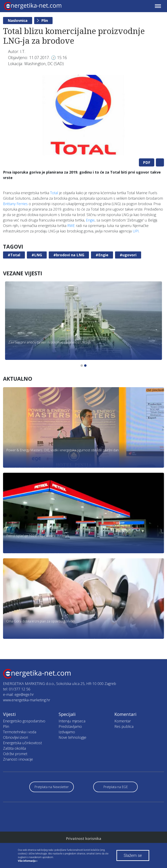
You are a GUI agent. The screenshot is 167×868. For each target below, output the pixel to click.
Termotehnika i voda (20, 732)
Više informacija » (28, 861)
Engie (90, 220)
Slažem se (133, 855)
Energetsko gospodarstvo (24, 721)
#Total (14, 255)
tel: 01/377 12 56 (17, 689)
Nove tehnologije (72, 737)
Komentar (123, 721)
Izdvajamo (67, 732)
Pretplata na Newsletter (52, 787)
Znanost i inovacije (18, 759)
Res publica (124, 726)
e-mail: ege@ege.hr (18, 694)
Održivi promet (15, 754)
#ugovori (128, 255)
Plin (45, 20)
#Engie (102, 255)
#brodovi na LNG (69, 255)
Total (54, 193)
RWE (71, 226)
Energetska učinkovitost (22, 743)
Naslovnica (18, 20)
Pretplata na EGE (116, 787)
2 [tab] (85, 366)
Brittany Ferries (15, 204)
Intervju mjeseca (72, 721)
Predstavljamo (70, 726)
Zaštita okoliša (14, 748)
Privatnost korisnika (84, 838)
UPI (136, 231)
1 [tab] (82, 366)
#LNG (37, 255)
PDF (147, 162)
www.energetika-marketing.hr (27, 700)
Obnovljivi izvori (15, 737)
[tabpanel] (83, 115)
